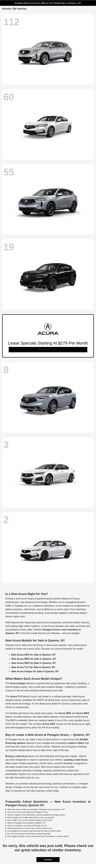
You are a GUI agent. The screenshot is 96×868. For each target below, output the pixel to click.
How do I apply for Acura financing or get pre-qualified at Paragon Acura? (36, 815)
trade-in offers (76, 743)
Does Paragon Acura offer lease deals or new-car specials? (31, 818)
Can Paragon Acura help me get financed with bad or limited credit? (34, 831)
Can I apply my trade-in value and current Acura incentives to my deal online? (38, 836)
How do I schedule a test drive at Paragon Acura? (27, 826)
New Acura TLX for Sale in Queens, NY (33, 667)
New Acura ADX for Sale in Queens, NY (34, 655)
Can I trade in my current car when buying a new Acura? (30, 820)
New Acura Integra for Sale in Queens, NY (35, 671)
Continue (48, 860)
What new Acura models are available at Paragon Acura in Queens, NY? (36, 810)
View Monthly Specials (48, 350)
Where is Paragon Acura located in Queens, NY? (27, 823)
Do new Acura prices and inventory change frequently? (29, 834)
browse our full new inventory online (33, 791)
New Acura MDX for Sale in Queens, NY (34, 659)
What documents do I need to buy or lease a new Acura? (30, 828)
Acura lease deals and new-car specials (61, 774)
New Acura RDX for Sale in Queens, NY (34, 663)
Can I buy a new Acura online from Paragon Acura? (28, 812)
